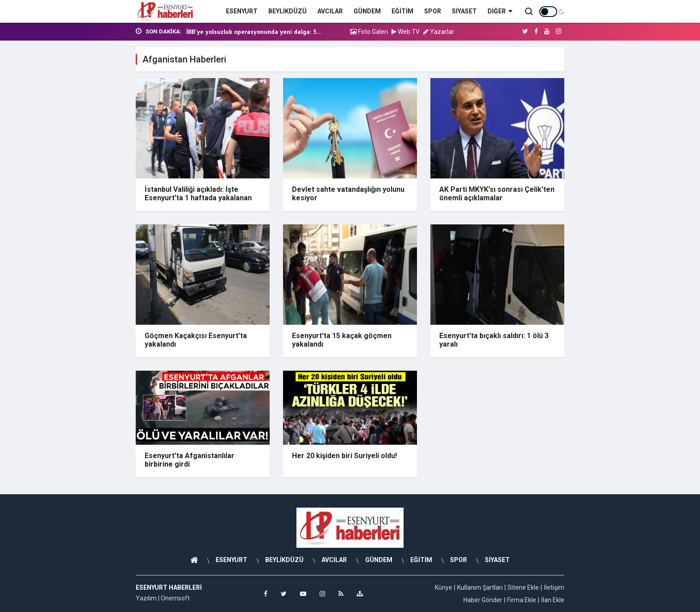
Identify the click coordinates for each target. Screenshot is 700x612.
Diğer (500, 11)
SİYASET (464, 11)
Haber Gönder (483, 600)
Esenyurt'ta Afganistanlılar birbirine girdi (190, 460)
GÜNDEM (367, 11)
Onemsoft (175, 598)
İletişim (554, 587)
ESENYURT (242, 11)
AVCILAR (330, 11)
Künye (444, 587)
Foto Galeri (369, 32)
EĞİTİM (402, 11)
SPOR (433, 11)
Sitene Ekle (523, 587)
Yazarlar (439, 32)
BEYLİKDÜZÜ (287, 11)
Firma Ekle (522, 600)
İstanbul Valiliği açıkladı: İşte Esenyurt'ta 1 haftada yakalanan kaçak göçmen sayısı (198, 198)
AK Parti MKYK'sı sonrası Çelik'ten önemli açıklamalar (497, 194)
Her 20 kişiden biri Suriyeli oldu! (344, 456)
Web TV (406, 32)
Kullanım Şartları (480, 587)
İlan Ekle (553, 600)
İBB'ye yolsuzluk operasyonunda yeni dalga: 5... (253, 32)
